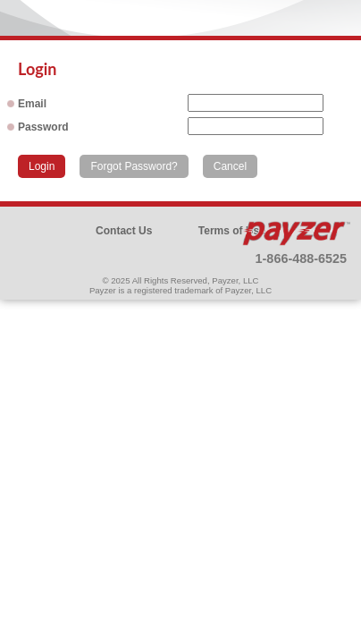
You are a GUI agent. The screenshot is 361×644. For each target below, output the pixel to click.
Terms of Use (232, 231)
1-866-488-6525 (301, 258)
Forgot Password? (134, 166)
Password (43, 127)
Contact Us (124, 231)
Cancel (230, 166)
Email (32, 104)
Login (42, 166)
